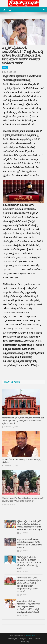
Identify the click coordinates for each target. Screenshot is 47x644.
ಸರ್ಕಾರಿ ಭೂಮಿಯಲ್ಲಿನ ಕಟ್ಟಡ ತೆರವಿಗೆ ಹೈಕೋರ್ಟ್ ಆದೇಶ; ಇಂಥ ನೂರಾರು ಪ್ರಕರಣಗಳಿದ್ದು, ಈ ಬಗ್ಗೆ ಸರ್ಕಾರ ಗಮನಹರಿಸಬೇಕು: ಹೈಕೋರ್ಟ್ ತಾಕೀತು (23, 421)
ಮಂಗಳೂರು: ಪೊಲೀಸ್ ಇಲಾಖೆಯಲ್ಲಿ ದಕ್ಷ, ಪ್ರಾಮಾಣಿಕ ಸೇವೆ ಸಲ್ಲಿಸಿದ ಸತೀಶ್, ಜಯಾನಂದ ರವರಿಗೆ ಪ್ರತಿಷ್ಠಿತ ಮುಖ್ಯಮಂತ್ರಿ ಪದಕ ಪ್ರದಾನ (29, 607)
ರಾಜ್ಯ (5, 68)
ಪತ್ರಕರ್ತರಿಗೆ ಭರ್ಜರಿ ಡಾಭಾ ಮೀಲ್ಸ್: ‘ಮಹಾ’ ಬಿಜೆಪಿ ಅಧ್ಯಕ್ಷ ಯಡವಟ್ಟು (21, 461)
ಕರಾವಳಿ (38, 639)
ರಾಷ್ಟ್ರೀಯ (23, 639)
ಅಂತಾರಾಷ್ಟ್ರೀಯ (13, 639)
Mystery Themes (31, 636)
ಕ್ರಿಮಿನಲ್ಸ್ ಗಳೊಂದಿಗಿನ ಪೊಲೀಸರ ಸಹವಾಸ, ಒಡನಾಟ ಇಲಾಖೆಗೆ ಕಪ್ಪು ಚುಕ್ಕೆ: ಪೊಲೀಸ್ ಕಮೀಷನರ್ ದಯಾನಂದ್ (23, 500)
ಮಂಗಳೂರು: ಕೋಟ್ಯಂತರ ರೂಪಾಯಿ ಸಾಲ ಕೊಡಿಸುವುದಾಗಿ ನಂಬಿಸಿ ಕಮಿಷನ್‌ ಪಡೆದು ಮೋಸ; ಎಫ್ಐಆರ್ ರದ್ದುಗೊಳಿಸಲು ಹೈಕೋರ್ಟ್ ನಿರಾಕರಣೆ (30, 585)
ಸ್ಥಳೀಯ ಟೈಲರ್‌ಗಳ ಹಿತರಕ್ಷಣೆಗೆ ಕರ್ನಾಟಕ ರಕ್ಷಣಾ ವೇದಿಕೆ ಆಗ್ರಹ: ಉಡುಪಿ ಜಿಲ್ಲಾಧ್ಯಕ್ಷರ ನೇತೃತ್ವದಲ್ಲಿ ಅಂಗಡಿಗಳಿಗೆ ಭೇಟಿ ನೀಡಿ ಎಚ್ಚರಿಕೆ (30, 525)
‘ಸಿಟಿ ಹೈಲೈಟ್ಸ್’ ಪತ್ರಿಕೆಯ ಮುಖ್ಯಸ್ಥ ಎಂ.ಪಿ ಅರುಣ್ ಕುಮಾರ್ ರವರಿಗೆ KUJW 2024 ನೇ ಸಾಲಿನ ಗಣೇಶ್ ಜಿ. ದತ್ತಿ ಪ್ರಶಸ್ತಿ (29, 563)
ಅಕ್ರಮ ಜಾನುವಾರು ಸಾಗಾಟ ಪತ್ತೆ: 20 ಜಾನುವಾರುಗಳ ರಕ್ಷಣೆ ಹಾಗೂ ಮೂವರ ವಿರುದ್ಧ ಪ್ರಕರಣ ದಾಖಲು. (30, 543)
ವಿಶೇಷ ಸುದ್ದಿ (25, 641)
